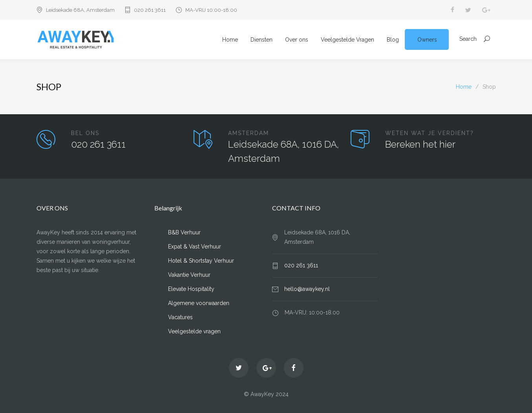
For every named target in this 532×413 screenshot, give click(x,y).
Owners (427, 40)
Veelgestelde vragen (194, 331)
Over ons (297, 40)
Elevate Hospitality (191, 289)
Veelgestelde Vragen (347, 40)
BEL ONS (85, 133)
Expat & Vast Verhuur (195, 247)
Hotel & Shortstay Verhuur (201, 261)
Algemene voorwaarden (199, 303)
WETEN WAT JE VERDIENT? (430, 133)
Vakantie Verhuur (189, 275)
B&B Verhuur (184, 232)
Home (230, 40)
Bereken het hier (420, 144)
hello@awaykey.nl (307, 289)
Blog (393, 40)
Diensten (261, 40)
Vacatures (180, 317)
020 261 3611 (150, 10)
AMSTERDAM (249, 133)
